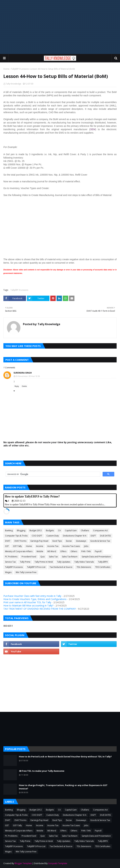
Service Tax (10, 562)
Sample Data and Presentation (96, 557)
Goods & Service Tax (100, 541)
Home (6, 69)
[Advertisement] (60, 27)
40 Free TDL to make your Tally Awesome (42, 771)
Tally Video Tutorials (84, 562)
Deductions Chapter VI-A (75, 536)
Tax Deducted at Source (61, 567)
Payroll (98, 551)
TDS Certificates (103, 567)
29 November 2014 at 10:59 (28, 376)
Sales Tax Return (70, 557)
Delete (24, 386)
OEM (93, 129)
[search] (53, 474)
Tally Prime (25, 562)
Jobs (86, 546)
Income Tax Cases (71, 546)
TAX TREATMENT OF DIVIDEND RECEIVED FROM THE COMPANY (40, 609)
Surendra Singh (23, 373)
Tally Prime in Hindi (44, 562)
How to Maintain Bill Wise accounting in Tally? (28, 606)
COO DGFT (37, 536)
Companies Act (100, 530)
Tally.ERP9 (103, 562)
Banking (9, 530)
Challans (85, 530)
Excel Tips (57, 541)
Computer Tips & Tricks (16, 536)
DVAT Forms (20, 541)
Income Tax (53, 546)
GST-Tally (17, 546)
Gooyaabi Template (58, 863)
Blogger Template (23, 863)
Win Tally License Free (26, 572)
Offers (63, 551)
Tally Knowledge (14, 84)
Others (74, 551)
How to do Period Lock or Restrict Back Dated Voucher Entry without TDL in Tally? (65, 757)
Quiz (43, 557)
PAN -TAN (86, 551)
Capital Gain (71, 530)
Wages (8, 572)
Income (40, 546)
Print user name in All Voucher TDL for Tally (27, 602)
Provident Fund (29, 557)
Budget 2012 (36, 530)
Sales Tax (53, 557)
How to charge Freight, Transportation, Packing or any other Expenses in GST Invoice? (63, 787)
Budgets (50, 530)
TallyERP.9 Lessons (20, 69)
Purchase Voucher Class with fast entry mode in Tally (32, 596)
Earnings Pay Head (39, 541)
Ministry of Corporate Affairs (19, 551)
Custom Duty (53, 536)
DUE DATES (105, 536)
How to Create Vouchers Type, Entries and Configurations (35, 599)
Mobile (40, 551)
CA (59, 530)
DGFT (93, 536)
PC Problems (11, 557)
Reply (17, 386)
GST (7, 546)
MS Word (52, 551)
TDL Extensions (84, 567)
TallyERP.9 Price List (36, 567)
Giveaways (81, 541)
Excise (69, 541)
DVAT (8, 541)
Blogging (21, 530)
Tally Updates (64, 562)
